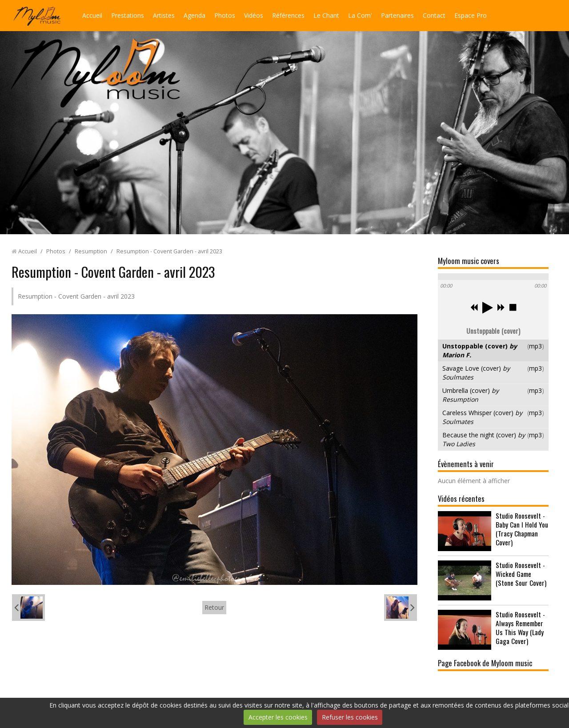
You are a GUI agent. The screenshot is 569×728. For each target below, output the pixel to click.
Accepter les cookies (278, 717)
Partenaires (397, 15)
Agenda (194, 15)
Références (288, 15)
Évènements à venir (466, 464)
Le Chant (326, 15)
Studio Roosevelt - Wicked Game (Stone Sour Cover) (521, 574)
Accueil (92, 15)
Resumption (91, 251)
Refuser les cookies (350, 717)
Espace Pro (471, 15)
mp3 (535, 346)
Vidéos (254, 15)
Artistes (164, 15)
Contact (434, 15)
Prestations (128, 15)
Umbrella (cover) (471, 395)
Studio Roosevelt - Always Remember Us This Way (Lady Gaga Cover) (520, 628)
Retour (214, 607)
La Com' (360, 15)
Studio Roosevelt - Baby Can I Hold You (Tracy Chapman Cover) (522, 529)
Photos (225, 15)
